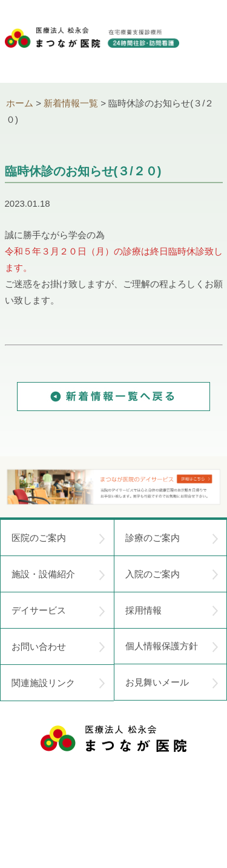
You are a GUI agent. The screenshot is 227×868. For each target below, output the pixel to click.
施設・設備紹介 (58, 574)
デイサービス (58, 611)
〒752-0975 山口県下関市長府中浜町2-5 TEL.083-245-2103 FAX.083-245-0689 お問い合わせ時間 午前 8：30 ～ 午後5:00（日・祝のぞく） (114, 795)
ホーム (20, 103)
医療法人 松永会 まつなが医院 (113, 739)
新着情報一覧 (71, 103)
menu (208, 42)
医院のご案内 (58, 538)
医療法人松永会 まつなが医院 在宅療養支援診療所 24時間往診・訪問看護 (92, 49)
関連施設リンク (58, 683)
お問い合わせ (58, 647)
